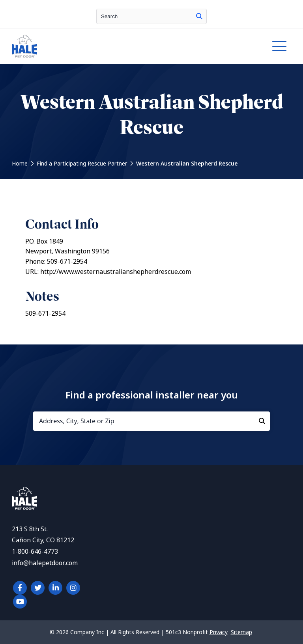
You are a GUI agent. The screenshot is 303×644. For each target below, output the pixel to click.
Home (20, 164)
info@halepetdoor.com (45, 563)
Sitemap (241, 632)
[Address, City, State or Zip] (151, 421)
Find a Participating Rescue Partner (82, 164)
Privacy (219, 632)
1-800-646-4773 (35, 552)
